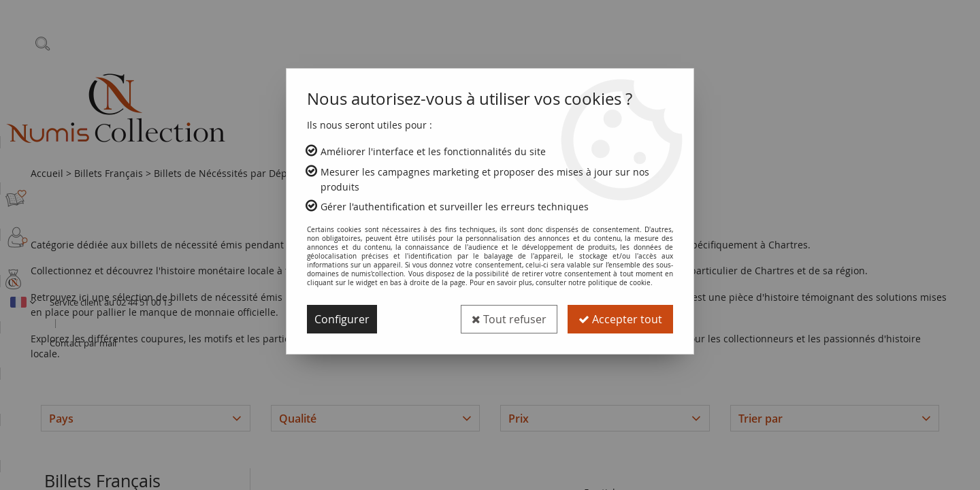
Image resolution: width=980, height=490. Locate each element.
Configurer (342, 319)
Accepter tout (620, 319)
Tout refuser (509, 319)
